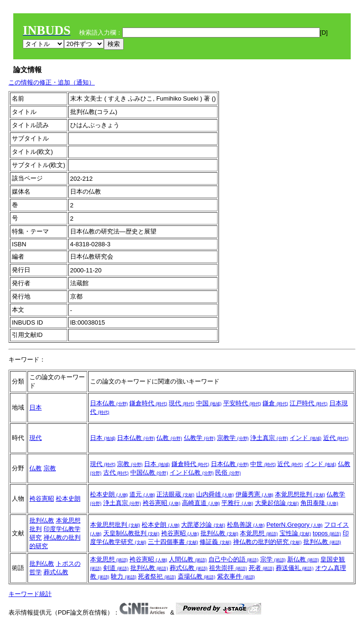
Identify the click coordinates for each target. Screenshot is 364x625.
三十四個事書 (173, 542)
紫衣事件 (236, 576)
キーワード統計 (30, 594)
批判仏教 (42, 520)
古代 (116, 472)
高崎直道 (201, 503)
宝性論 (296, 533)
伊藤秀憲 (255, 494)
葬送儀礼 (295, 568)
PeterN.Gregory (295, 525)
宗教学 (233, 438)
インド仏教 (192, 472)
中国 (209, 403)
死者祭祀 (157, 576)
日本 (36, 407)
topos (327, 533)
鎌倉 (275, 403)
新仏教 (303, 559)
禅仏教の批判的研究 (268, 542)
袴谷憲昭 (42, 499)
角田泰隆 (319, 503)
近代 (336, 438)
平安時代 (242, 403)
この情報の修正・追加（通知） (52, 82)
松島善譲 (246, 525)
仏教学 (200, 438)
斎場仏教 (197, 576)
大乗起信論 (277, 503)
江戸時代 (309, 403)
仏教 (169, 438)
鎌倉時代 (148, 403)
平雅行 (237, 503)
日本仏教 (109, 403)
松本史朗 (68, 499)
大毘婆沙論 (203, 525)
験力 (124, 576)
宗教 (50, 468)
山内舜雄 (215, 494)
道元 (142, 494)
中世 (263, 464)
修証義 (215, 542)
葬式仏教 (56, 572)
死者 (262, 568)
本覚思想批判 (300, 494)
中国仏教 (149, 472)
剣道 (116, 568)
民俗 (228, 472)
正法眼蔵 (175, 494)
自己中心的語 (234, 559)
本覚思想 (259, 533)
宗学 (273, 559)
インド (305, 438)
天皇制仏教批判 (132, 533)
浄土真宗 (269, 438)
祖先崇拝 (228, 568)
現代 (182, 403)
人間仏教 (188, 559)
